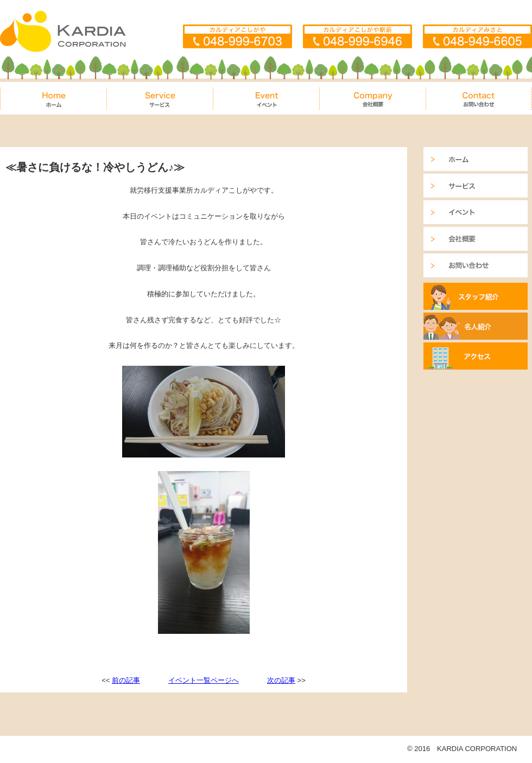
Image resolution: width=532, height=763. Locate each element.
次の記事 (281, 680)
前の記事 (126, 680)
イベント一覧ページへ (204, 680)
